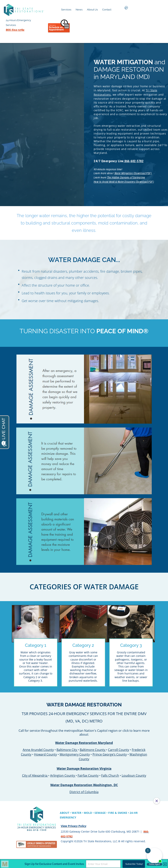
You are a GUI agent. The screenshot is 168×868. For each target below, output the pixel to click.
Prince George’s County (110, 752)
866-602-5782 (135, 160)
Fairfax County (88, 774)
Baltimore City (67, 748)
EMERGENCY (68, 816)
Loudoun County (134, 774)
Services (66, 10)
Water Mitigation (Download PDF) (133, 172)
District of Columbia (84, 790)
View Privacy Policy (74, 825)
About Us (92, 10)
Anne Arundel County (38, 748)
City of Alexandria (35, 774)
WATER (77, 812)
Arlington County (63, 774)
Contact (107, 10)
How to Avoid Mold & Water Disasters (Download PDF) (124, 180)
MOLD (88, 812)
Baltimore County (93, 748)
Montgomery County (75, 752)
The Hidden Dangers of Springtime (126, 176)
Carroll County (119, 748)
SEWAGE (100, 812)
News (79, 10)
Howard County (45, 752)
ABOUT (65, 812)
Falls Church (110, 774)
